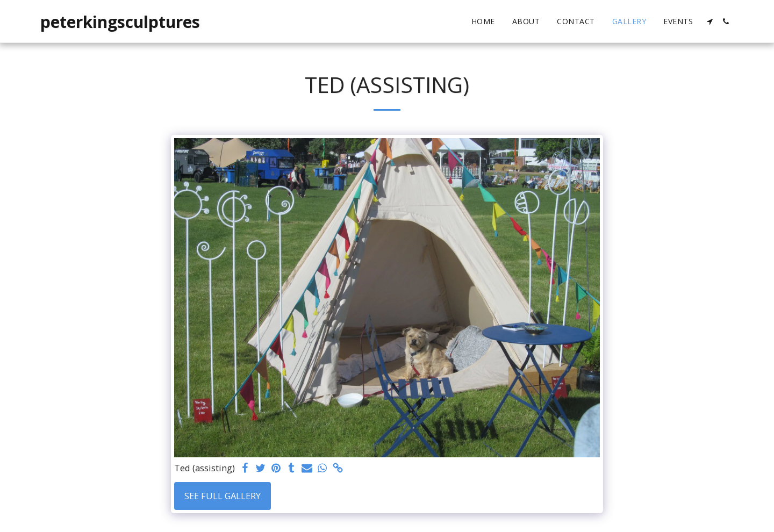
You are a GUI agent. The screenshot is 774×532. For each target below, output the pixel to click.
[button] (709, 21)
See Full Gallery (223, 496)
